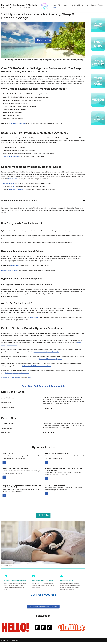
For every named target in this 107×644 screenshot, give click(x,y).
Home (54, 7)
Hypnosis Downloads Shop (18, 124)
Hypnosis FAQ (34, 319)
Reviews (65, 5)
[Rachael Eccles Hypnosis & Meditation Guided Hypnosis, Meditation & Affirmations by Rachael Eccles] (25, 6)
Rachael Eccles (13, 179)
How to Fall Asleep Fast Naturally (15, 470)
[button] (84, 5)
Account (101, 5)
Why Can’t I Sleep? (9, 455)
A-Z (59, 5)
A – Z (15, 187)
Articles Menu (15, 266)
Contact (94, 5)
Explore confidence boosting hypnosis (51, 360)
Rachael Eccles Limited (8, 642)
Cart (88, 5)
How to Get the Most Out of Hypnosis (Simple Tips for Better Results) (22, 487)
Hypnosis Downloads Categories (11, 379)
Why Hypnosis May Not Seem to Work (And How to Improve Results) (64, 471)
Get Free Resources (43, 596)
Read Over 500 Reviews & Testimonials (43, 387)
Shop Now (43, 40)
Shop (54, 5)
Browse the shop (8, 184)
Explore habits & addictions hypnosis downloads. (37, 367)
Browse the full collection (11, 157)
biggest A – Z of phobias (17, 190)
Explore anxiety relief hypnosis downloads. (46, 353)
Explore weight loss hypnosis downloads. (17, 374)
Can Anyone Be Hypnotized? (55, 487)
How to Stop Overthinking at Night (58, 455)
